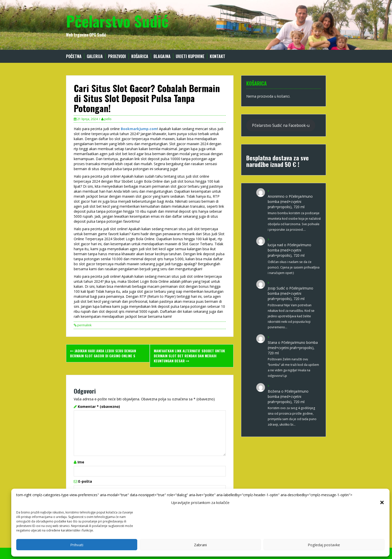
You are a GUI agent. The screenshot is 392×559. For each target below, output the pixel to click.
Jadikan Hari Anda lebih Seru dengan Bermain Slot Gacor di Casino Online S (103, 353)
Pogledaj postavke (324, 545)
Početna (74, 56)
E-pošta (85, 481)
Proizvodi (117, 56)
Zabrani (200, 545)
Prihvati (77, 545)
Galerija (95, 56)
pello (108, 119)
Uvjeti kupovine (190, 56)
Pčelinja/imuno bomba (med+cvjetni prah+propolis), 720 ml (290, 202)
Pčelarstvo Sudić (117, 21)
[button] (382, 502)
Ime (81, 462)
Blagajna (162, 56)
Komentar (99, 406)
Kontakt (217, 56)
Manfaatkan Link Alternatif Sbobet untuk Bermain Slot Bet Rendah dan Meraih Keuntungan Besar (189, 356)
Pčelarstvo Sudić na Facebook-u (281, 125)
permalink (84, 325)
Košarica (140, 56)
